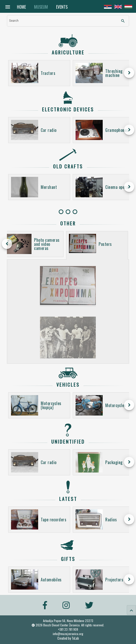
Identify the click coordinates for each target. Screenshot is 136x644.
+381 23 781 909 (68, 629)
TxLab (75, 638)
